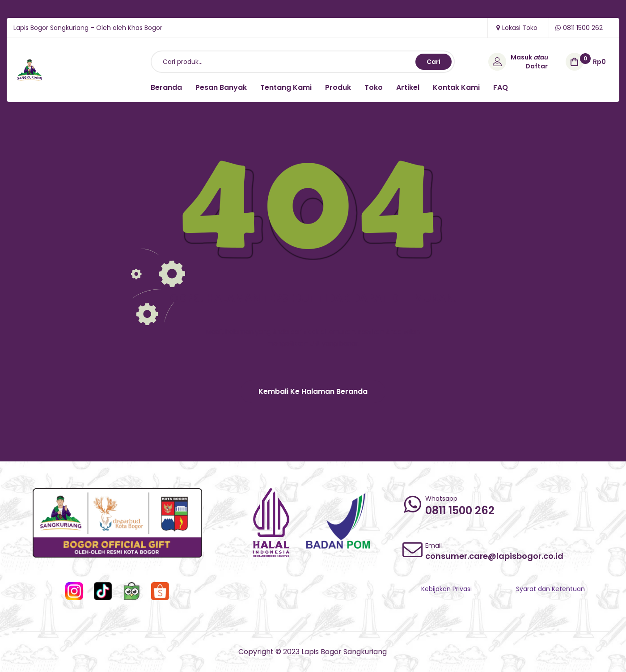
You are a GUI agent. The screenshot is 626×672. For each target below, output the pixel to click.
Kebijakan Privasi (446, 589)
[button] (313, 392)
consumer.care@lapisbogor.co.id (494, 556)
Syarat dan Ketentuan (550, 589)
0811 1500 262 (460, 510)
